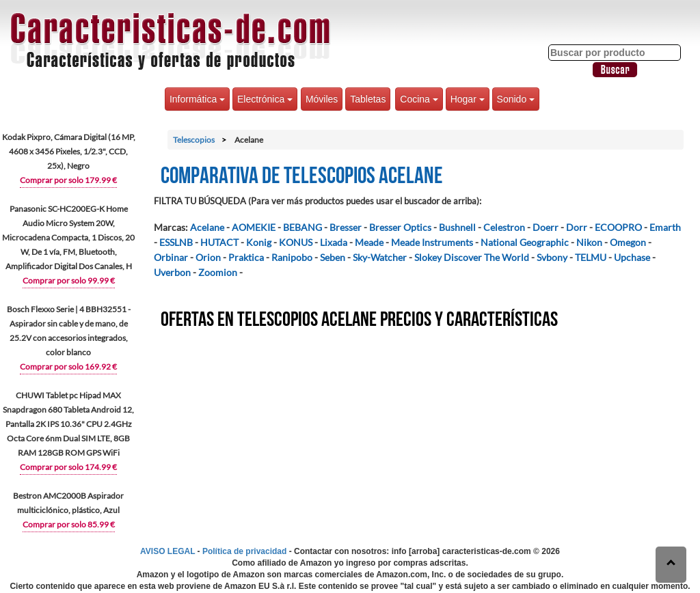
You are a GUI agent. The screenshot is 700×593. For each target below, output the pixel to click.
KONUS (296, 242)
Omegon (628, 242)
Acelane (207, 227)
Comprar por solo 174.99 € (68, 467)
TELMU (591, 257)
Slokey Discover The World (472, 257)
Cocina (419, 99)
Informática (197, 99)
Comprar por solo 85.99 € (69, 524)
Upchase (632, 257)
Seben (333, 257)
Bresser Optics (400, 227)
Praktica (246, 257)
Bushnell (457, 227)
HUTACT (219, 242)
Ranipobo (292, 257)
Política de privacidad (244, 551)
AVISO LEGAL (167, 551)
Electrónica (265, 99)
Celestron (504, 227)
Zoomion (218, 272)
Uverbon (172, 272)
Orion (208, 257)
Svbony (552, 257)
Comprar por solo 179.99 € (68, 180)
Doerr (546, 227)
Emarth (665, 227)
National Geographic (525, 242)
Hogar (468, 99)
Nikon (589, 242)
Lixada (334, 242)
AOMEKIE (254, 227)
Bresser (346, 227)
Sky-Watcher (380, 257)
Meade (369, 242)
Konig (259, 242)
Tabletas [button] (368, 99)
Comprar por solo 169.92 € (68, 367)
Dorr (577, 227)
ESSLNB (176, 242)
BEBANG (302, 227)
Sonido (516, 99)
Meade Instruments (432, 242)
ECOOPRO (618, 227)
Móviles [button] (322, 99)
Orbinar (171, 257)
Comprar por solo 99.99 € (69, 280)
